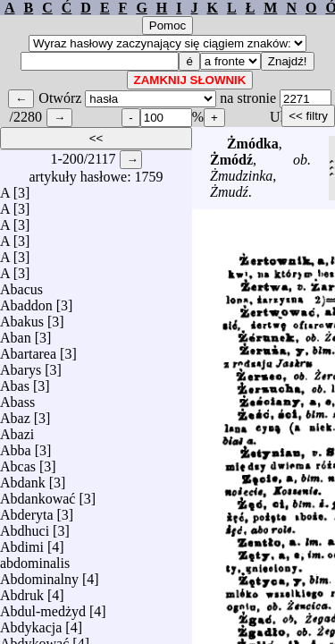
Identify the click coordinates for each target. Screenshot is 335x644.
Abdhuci (25, 526)
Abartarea (28, 349)
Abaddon (26, 301)
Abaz (15, 414)
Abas (15, 381)
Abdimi (22, 542)
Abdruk (22, 591)
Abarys (21, 365)
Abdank (23, 478)
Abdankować (38, 494)
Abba (16, 446)
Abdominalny (39, 575)
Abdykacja (31, 623)
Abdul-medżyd (43, 607)
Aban (16, 333)
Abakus (22, 317)
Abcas (18, 462)
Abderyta (27, 510)
